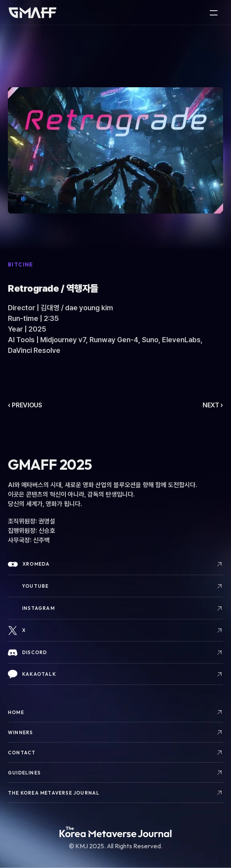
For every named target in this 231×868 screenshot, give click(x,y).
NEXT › (213, 405)
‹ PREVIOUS (25, 405)
